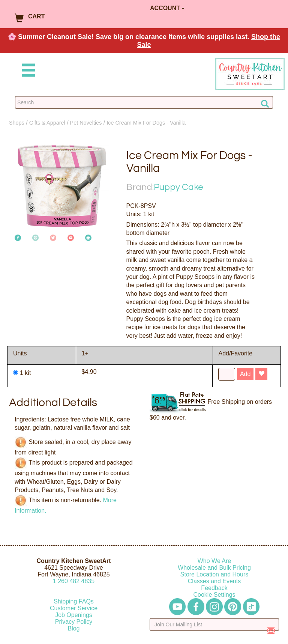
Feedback (214, 588)
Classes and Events (214, 581)
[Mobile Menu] (27, 71)
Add (245, 374)
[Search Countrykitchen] (144, 102)
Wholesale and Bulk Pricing (214, 568)
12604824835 (74, 581)
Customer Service (74, 608)
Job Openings (74, 615)
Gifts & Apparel (47, 123)
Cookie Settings (214, 595)
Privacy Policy (74, 622)
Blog (73, 628)
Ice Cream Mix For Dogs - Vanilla (146, 123)
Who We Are (214, 561)
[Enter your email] (214, 624)
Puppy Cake (178, 187)
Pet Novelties (86, 123)
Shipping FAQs (74, 601)
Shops (17, 123)
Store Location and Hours (214, 574)
